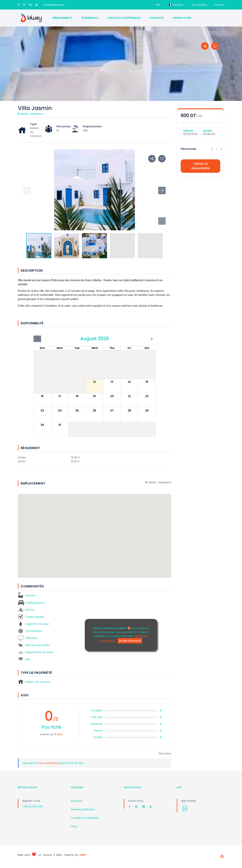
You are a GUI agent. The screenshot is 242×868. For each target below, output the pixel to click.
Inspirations (182, 18)
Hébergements (62, 18)
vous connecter (49, 763)
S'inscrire (219, 5)
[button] (162, 221)
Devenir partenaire (83, 809)
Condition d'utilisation (85, 818)
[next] (152, 339)
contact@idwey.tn (54, 5)
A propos (76, 801)
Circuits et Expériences (124, 18)
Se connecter (199, 5)
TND (159, 5)
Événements (90, 18)
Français (177, 5)
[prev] (37, 339)
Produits (157, 18)
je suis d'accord (130, 641)
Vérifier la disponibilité (201, 166)
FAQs (74, 826)
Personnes (188, 149)
